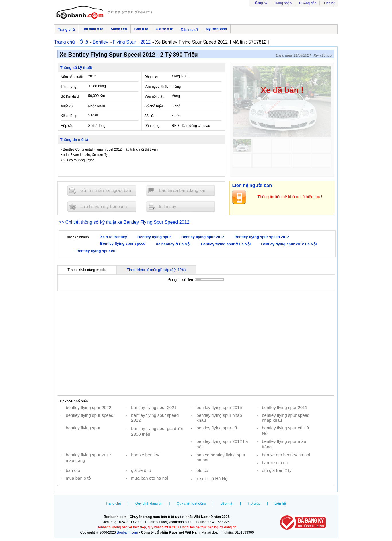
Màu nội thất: (154, 96)
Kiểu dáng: (69, 116)
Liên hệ (330, 3)
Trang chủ (66, 30)
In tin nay (180, 206)
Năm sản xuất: (72, 77)
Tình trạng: (69, 87)
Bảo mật (227, 503)
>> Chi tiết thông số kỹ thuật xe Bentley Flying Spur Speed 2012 (124, 222)
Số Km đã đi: (71, 96)
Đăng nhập (283, 3)
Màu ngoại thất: (156, 87)
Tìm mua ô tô (93, 29)
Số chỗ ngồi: (154, 106)
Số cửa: (150, 116)
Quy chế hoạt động (191, 503)
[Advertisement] (196, 343)
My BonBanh (216, 29)
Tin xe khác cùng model (87, 270)
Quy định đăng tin (149, 503)
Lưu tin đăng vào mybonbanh (102, 206)
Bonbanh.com (127, 532)
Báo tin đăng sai (180, 191)
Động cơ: (151, 77)
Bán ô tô (141, 29)
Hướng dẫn (308, 3)
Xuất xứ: (67, 106)
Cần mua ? (190, 30)
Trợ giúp (254, 503)
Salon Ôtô (119, 29)
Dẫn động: (152, 126)
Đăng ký (261, 3)
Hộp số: (67, 126)
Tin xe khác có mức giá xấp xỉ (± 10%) (156, 270)
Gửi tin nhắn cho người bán (102, 191)
